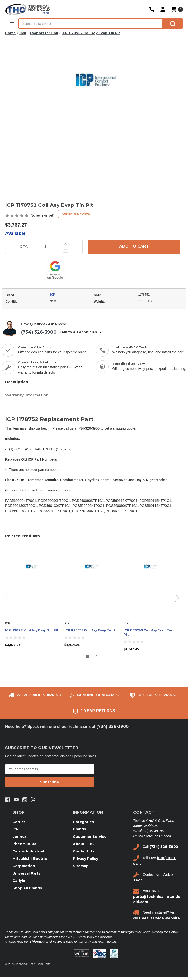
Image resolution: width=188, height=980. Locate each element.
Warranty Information (27, 395)
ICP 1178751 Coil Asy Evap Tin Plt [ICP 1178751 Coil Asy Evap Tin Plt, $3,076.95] (32, 630)
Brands (79, 829)
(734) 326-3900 (39, 332)
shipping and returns (47, 941)
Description (17, 382)
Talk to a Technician (81, 332)
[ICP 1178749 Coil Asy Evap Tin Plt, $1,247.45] (151, 583)
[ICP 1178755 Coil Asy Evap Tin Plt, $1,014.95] (91, 583)
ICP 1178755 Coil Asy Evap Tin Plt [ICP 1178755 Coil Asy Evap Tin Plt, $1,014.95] (91, 630)
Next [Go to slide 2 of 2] (177, 597)
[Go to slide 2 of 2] (95, 657)
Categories (83, 822)
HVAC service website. (160, 918)
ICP (53, 294)
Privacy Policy (86, 859)
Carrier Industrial (28, 851)
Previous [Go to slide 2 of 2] (6, 597)
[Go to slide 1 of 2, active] (88, 657)
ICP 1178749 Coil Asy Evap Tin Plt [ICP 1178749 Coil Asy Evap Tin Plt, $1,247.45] (148, 632)
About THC (83, 844)
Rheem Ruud (24, 844)
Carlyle (19, 881)
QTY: (24, 246)
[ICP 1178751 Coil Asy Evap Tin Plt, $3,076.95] (32, 583)
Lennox (19, 837)
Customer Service (90, 837)
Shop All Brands (27, 888)
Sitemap (81, 866)
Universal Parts (26, 873)
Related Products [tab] (23, 536)
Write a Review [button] (76, 214)
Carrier (19, 822)
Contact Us (83, 851)
